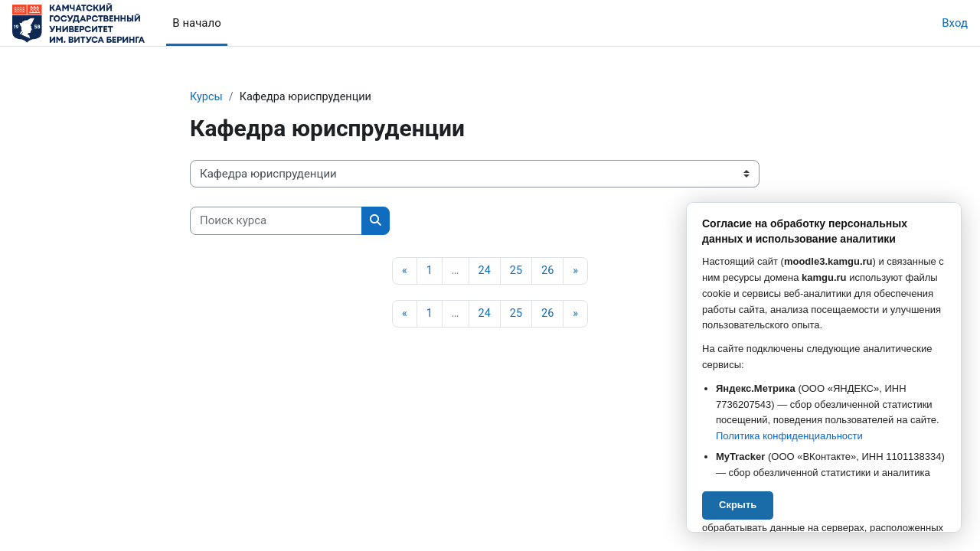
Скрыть (738, 505)
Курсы (207, 97)
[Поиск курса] (276, 222)
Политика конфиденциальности (789, 436)
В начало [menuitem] (196, 23)
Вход (955, 23)
